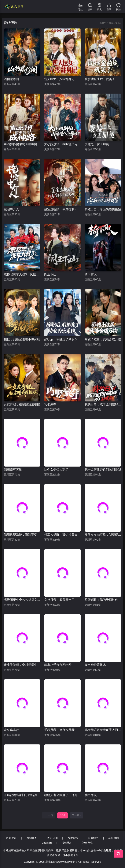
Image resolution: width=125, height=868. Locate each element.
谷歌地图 (93, 838)
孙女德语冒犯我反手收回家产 (103, 730)
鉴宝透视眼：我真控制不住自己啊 (63, 209)
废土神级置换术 (95, 665)
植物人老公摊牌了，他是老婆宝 (63, 795)
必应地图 (114, 838)
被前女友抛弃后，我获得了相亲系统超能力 (103, 535)
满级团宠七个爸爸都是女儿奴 (22, 600)
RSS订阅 (52, 838)
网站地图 (32, 838)
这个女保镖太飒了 (56, 469)
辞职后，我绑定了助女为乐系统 (63, 339)
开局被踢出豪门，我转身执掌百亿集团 (22, 795)
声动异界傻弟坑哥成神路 (20, 144)
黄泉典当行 (11, 730)
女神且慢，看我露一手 (59, 600)
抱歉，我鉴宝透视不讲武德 (22, 339)
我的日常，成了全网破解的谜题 (103, 404)
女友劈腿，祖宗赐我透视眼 (22, 404)
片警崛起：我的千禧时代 (101, 600)
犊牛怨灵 (91, 795)
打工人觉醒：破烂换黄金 (61, 535)
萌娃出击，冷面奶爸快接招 (103, 209)
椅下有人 (91, 274)
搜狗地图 (67, 843)
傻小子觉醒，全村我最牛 (20, 665)
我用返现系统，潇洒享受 (20, 535)
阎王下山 (50, 274)
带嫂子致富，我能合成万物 (103, 339)
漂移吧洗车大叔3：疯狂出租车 (22, 274)
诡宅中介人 (11, 209)
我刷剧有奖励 (13, 469)
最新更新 (11, 838)
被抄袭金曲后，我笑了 (100, 79)
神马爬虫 (87, 843)
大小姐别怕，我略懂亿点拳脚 (63, 144)
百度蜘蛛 (73, 838)
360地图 (47, 843)
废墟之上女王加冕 (97, 144)
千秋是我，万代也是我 (59, 730)
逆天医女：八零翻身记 (59, 79)
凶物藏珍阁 (11, 79)
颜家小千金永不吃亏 (58, 665)
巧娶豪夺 (50, 404)
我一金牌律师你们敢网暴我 (103, 469)
